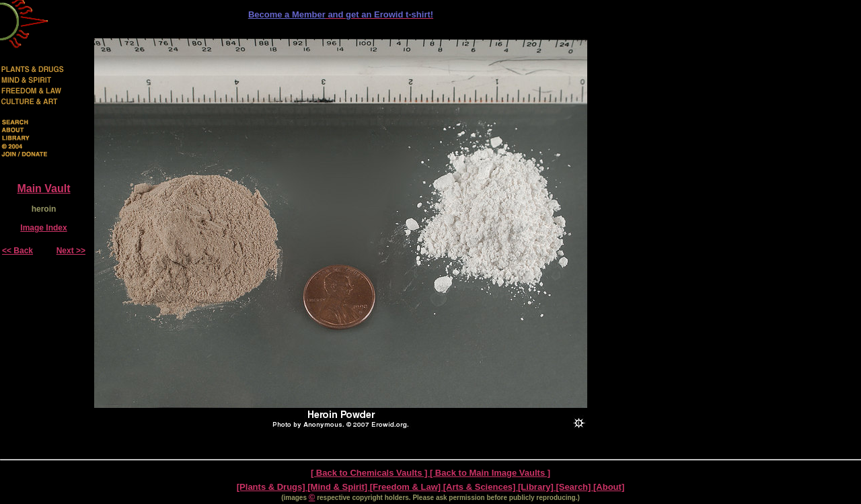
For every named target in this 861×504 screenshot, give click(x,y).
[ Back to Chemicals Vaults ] (370, 473)
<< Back (17, 251)
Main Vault (43, 188)
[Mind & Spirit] (338, 487)
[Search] (574, 487)
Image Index (43, 228)
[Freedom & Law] (407, 487)
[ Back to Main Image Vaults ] (490, 473)
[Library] (537, 487)
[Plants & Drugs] (272, 487)
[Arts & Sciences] (481, 487)
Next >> (71, 251)
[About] (609, 487)
